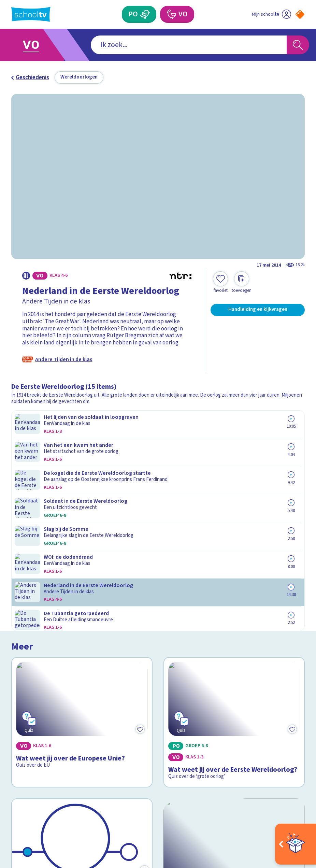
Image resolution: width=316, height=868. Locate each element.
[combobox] (147, 45)
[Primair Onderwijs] (145, 14)
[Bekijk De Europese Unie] (82, 554)
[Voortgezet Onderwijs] (171, 14)
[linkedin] (45, 798)
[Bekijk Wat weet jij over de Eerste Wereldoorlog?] (234, 452)
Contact (24, 678)
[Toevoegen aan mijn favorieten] (220, 282)
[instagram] (30, 798)
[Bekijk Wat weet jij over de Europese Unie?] (82, 452)
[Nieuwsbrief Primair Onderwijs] (231, 713)
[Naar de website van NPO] (300, 14)
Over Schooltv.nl (37, 698)
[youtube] (60, 798)
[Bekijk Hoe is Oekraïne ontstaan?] (234, 554)
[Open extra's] (296, 844)
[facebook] (15, 798)
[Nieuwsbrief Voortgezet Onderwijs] (232, 737)
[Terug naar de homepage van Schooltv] (31, 14)
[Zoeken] (298, 45)
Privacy (23, 708)
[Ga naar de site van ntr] (295, 818)
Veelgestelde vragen (43, 688)
